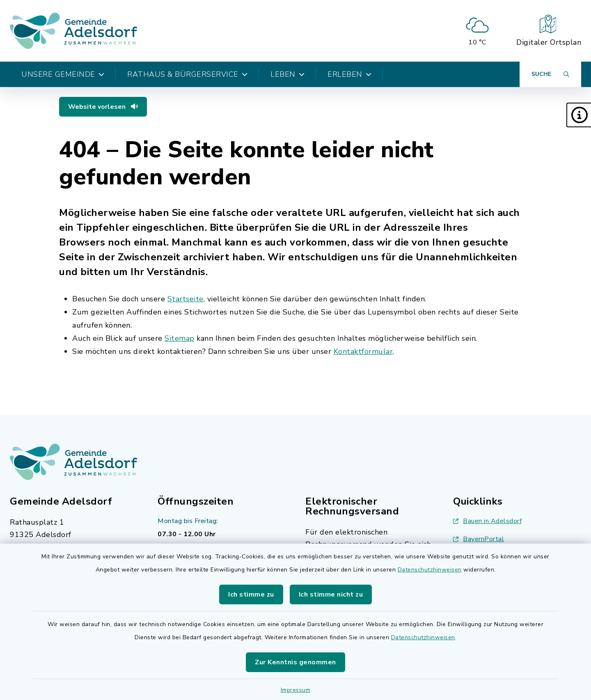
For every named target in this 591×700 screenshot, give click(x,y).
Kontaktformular (363, 351)
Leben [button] (287, 74)
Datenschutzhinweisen (430, 570)
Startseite (186, 299)
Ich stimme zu (251, 594)
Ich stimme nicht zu (331, 594)
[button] (579, 115)
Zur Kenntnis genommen (295, 662)
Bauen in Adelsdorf (487, 521)
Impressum (296, 690)
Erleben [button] (349, 74)
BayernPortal (479, 539)
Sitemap (180, 338)
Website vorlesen (103, 107)
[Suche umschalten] (550, 74)
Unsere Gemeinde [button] (63, 74)
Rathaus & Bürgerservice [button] (187, 74)
